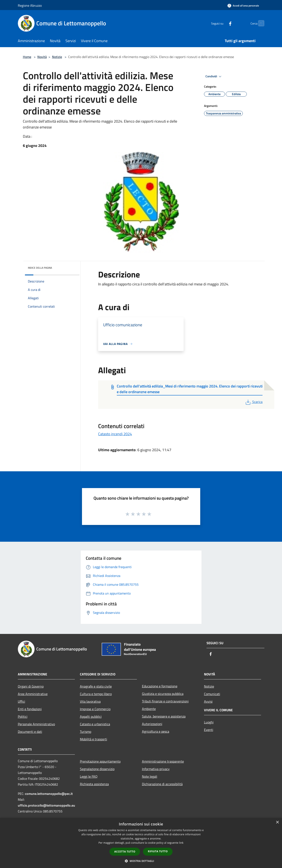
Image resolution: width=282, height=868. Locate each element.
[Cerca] (259, 23)
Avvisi (208, 701)
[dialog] (141, 843)
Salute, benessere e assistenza (164, 716)
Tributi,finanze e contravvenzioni (165, 701)
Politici (23, 716)
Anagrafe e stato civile (96, 686)
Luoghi (209, 722)
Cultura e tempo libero (96, 694)
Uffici (21, 701)
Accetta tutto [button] (125, 852)
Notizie (57, 57)
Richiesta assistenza (94, 784)
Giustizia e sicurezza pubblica (163, 694)
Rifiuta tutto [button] (158, 851)
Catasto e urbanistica (95, 724)
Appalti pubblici (91, 716)
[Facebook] (222, 23)
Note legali (150, 776)
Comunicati (212, 694)
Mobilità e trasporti (94, 739)
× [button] (277, 822)
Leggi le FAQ (89, 776)
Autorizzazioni (152, 724)
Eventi (209, 730)
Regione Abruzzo (30, 5)
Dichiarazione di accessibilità (162, 784)
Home (27, 57)
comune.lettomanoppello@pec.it (49, 794)
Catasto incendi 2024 (115, 434)
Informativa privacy (156, 769)
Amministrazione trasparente (163, 761)
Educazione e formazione (160, 686)
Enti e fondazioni (30, 709)
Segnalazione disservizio (97, 769)
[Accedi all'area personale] (243, 6)
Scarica (254, 402)
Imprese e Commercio (95, 709)
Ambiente (149, 709)
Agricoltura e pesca (156, 731)
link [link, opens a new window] (181, 843)
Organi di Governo (31, 686)
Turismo (86, 732)
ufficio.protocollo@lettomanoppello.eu (46, 805)
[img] (71, 267)
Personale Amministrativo (36, 724)
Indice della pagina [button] (40, 268)
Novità (42, 57)
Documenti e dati (30, 732)
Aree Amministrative (33, 694)
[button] (141, 861)
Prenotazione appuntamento (100, 761)
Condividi (214, 76)
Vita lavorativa (90, 701)
